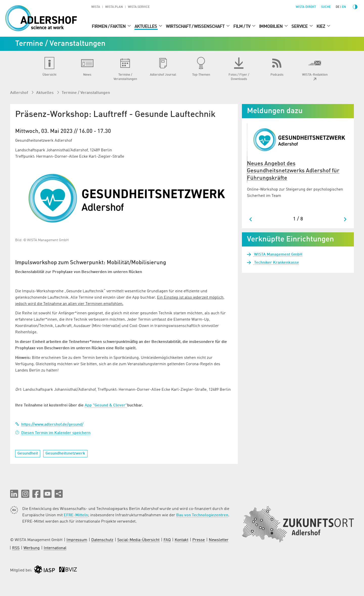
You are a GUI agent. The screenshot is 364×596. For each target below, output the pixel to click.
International (55, 548)
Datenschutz (102, 540)
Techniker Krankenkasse (276, 263)
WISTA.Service (139, 7)
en (344, 7)
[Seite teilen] (59, 494)
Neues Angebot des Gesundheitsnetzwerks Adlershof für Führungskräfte (293, 171)
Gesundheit (28, 454)
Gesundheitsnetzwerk (65, 454)
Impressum (77, 540)
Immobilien (271, 27)
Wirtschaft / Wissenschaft (196, 27)
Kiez (321, 27)
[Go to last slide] (251, 219)
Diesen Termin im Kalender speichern (53, 433)
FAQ (167, 540)
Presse (199, 540)
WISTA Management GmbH (278, 255)
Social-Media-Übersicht (138, 540)
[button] (14, 494)
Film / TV (242, 27)
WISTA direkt (306, 7)
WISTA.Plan (114, 7)
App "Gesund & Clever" (106, 405)
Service (300, 27)
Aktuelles (146, 27)
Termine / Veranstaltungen (86, 93)
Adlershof (20, 93)
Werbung (32, 548)
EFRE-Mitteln (76, 515)
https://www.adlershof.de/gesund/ (49, 425)
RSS (16, 548)
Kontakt (181, 540)
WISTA (96, 7)
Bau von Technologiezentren (202, 515)
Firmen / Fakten (109, 27)
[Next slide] (345, 219)
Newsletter (219, 540)
